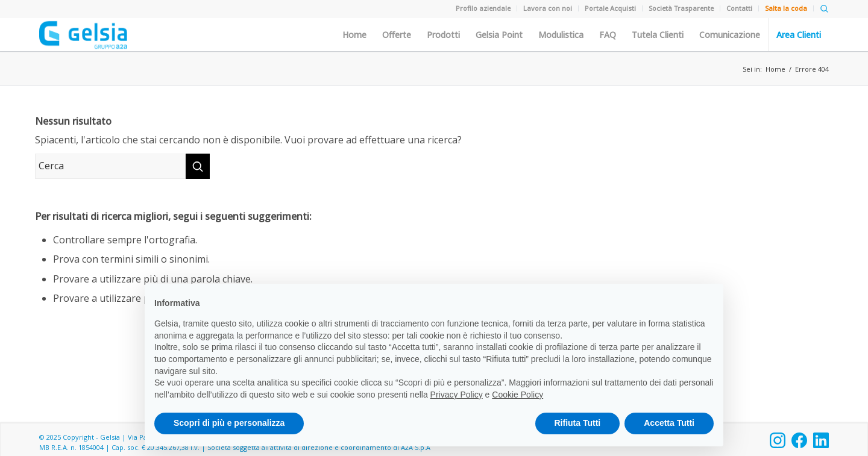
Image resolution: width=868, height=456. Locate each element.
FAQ (608, 35)
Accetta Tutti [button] (669, 423)
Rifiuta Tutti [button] (578, 423)
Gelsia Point (499, 35)
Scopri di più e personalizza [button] (229, 423)
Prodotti (443, 35)
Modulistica (561, 35)
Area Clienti (799, 35)
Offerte (397, 35)
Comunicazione (730, 35)
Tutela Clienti (658, 35)
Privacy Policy (457, 395)
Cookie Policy (517, 395)
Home (354, 35)
